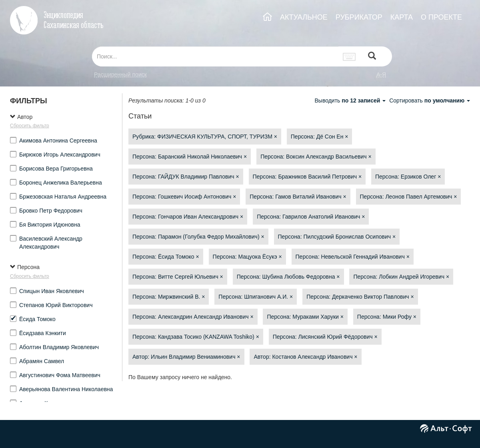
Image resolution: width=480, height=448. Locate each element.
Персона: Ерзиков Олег (408, 177)
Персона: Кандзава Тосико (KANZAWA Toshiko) (196, 337)
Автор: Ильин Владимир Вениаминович (186, 357)
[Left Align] (372, 57)
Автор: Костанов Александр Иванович (305, 357)
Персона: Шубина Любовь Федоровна (288, 277)
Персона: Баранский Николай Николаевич (190, 157)
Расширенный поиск (120, 74)
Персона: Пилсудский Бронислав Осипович (337, 237)
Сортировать (430, 100)
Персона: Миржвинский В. (169, 297)
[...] (215, 56)
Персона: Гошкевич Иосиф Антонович (184, 197)
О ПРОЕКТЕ (441, 17)
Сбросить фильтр (30, 126)
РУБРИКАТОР (359, 17)
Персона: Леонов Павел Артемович (409, 197)
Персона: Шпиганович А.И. (256, 297)
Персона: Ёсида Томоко (166, 257)
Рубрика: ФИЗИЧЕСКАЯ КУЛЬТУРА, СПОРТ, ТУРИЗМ (205, 137)
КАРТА (402, 17)
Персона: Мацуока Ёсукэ (247, 257)
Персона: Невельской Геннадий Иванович (353, 257)
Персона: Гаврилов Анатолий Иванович (311, 217)
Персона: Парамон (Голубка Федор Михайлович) (198, 237)
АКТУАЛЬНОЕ (304, 17)
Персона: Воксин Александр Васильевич (316, 157)
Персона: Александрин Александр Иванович (193, 317)
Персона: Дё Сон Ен (320, 137)
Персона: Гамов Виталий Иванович (298, 197)
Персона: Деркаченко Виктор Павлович (360, 297)
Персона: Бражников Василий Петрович (307, 177)
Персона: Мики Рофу (387, 317)
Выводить (351, 100)
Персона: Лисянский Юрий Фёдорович (325, 337)
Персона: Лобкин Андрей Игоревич (401, 277)
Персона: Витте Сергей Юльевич (178, 277)
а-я (381, 74)
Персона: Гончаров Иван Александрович (188, 217)
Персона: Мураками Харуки (305, 317)
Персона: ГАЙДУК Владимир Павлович (186, 177)
